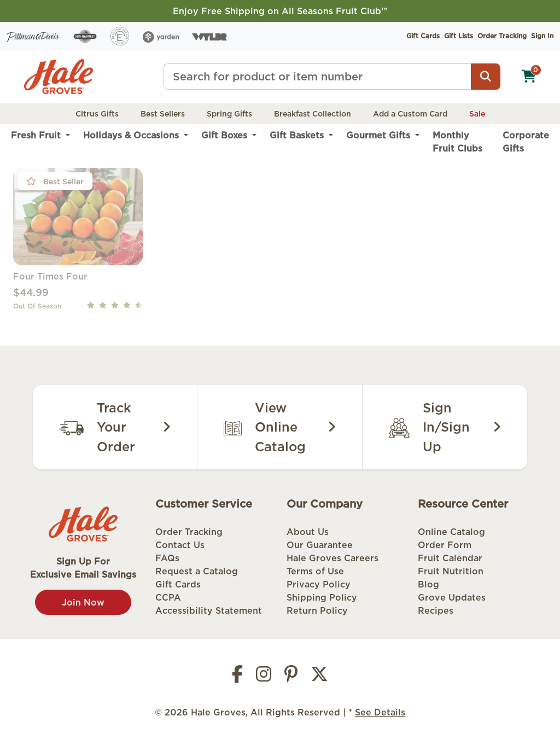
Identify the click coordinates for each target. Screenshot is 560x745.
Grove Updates (452, 597)
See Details (380, 712)
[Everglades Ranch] (120, 36)
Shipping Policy (322, 597)
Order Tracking (502, 36)
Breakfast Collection (313, 114)
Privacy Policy (319, 584)
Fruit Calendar (450, 558)
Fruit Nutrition (451, 571)
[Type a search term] (317, 77)
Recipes (436, 610)
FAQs (167, 558)
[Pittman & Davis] (33, 36)
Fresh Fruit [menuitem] (37, 135)
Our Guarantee (320, 545)
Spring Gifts (229, 114)
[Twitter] (319, 677)
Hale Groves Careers (332, 558)
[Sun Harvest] (85, 36)
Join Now (83, 602)
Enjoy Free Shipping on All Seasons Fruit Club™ (280, 11)
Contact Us (180, 545)
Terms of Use (315, 571)
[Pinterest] (291, 677)
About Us (308, 532)
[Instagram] (264, 677)
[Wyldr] (209, 36)
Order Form (445, 545)
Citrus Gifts (97, 114)
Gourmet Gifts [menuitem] (380, 135)
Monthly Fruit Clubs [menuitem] (457, 142)
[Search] (486, 77)
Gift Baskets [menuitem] (298, 135)
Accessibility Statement (209, 610)
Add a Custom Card (410, 114)
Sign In (542, 36)
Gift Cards (423, 36)
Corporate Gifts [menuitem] (526, 142)
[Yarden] (161, 36)
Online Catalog (451, 532)
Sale (477, 114)
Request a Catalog (197, 571)
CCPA (168, 597)
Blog (428, 584)
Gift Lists (459, 36)
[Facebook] (237, 677)
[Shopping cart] (529, 76)
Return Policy (317, 610)
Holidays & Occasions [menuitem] (132, 135)
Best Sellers (163, 114)
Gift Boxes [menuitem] (226, 135)
